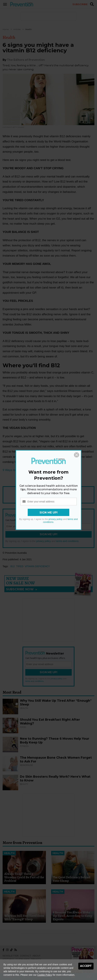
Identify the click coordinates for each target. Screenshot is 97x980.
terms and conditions (67, 541)
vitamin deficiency (37, 566)
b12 (13, 566)
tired (20, 566)
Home (6, 29)
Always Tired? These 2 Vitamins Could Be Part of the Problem (24, 877)
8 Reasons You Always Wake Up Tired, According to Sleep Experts (73, 916)
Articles (17, 29)
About (37, 956)
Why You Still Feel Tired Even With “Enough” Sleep (24, 918)
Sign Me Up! (48, 534)
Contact (26, 956)
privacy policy (43, 541)
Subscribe (80, 4)
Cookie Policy (45, 975)
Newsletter (11, 956)
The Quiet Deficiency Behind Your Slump (72, 879)
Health (28, 29)
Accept (86, 966)
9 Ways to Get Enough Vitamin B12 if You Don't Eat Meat (40, 470)
